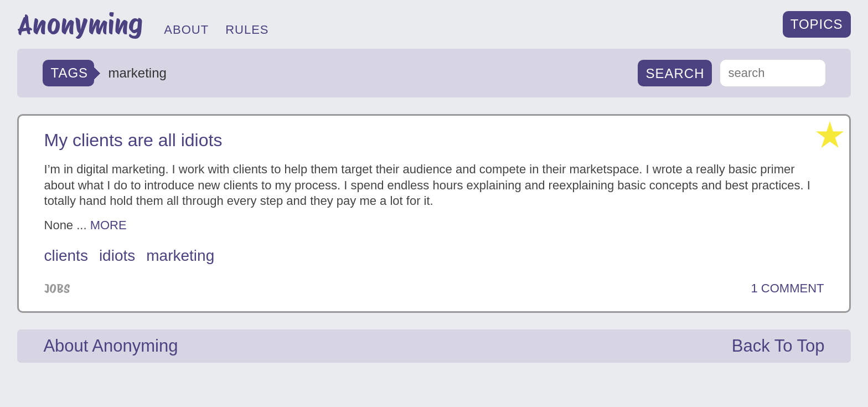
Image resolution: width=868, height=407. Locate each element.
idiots (117, 256)
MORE (108, 225)
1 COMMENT (787, 288)
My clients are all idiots (133, 140)
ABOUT (186, 30)
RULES (247, 30)
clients (66, 256)
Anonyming (80, 24)
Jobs (57, 288)
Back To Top (778, 346)
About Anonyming (110, 346)
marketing (180, 256)
